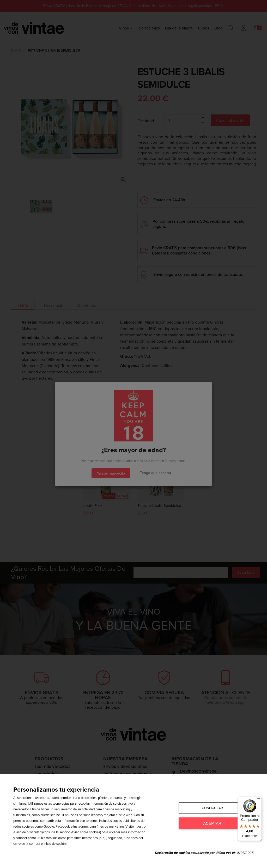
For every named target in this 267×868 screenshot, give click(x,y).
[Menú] (259, 800)
